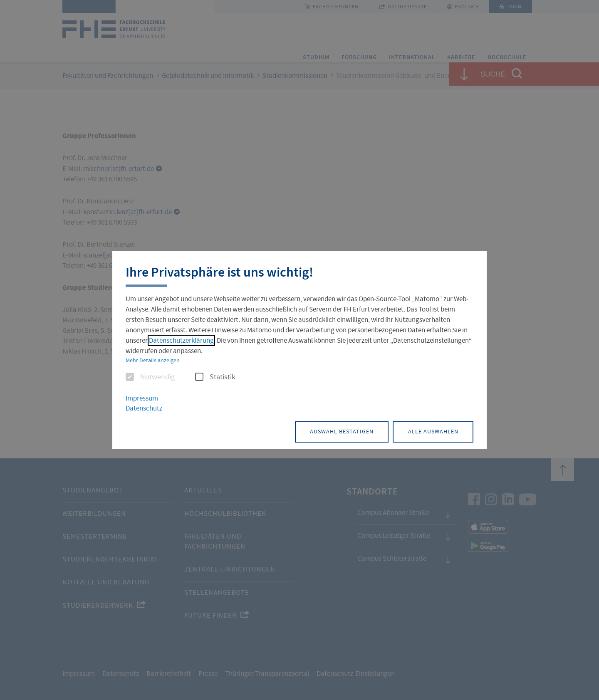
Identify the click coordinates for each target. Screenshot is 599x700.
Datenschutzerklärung (181, 341)
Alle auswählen (431, 431)
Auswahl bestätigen (335, 431)
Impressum (142, 399)
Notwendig (150, 378)
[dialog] (299, 350)
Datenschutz (144, 409)
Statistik (215, 378)
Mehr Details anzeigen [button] (153, 361)
